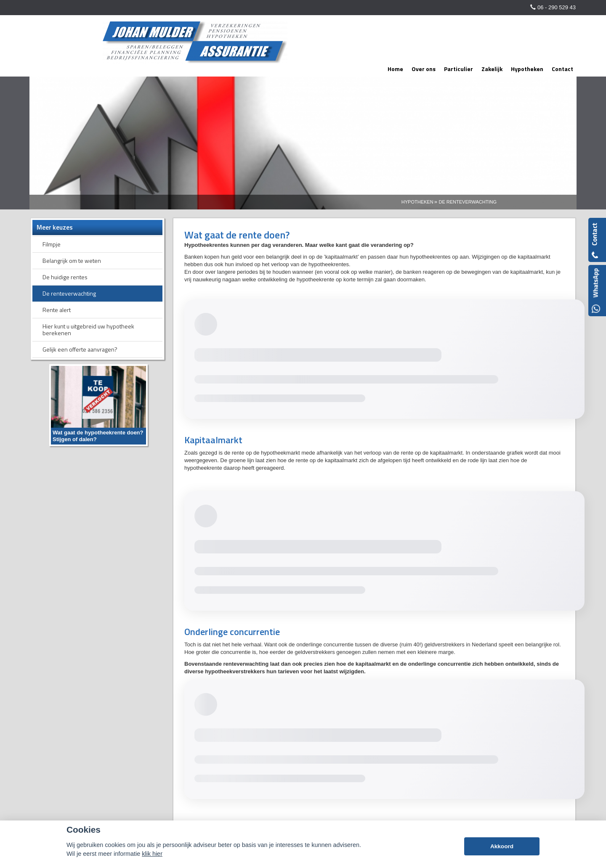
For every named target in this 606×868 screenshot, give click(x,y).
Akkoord (502, 846)
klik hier (152, 854)
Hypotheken (417, 202)
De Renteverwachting (468, 202)
